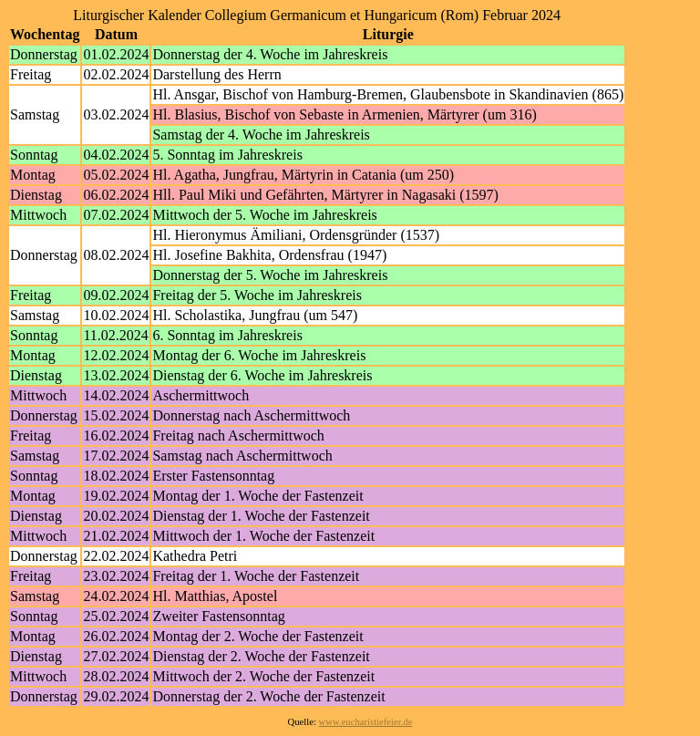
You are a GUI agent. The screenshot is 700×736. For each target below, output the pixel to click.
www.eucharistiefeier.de (366, 722)
